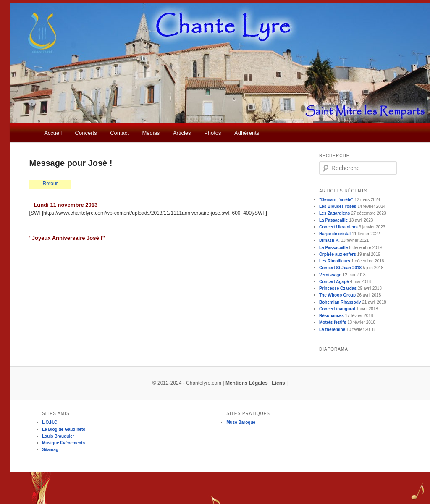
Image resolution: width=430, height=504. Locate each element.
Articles (182, 133)
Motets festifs (333, 322)
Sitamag (50, 450)
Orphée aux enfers (338, 254)
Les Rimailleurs (335, 261)
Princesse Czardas (338, 288)
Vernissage (330, 275)
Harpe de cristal (335, 234)
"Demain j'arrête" (336, 200)
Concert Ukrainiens (338, 227)
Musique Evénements (63, 443)
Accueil (53, 133)
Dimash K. (329, 240)
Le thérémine (332, 329)
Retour (50, 184)
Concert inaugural (337, 309)
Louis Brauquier (58, 436)
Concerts (86, 133)
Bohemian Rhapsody (340, 302)
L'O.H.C (50, 422)
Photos (212, 133)
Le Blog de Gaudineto (64, 429)
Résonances (332, 316)
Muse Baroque (241, 422)
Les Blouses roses (338, 206)
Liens (278, 383)
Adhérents (247, 133)
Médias (151, 133)
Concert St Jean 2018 (340, 268)
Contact (119, 133)
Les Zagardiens (334, 213)
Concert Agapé (334, 282)
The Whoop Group (337, 295)
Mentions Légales (247, 383)
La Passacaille (333, 220)
